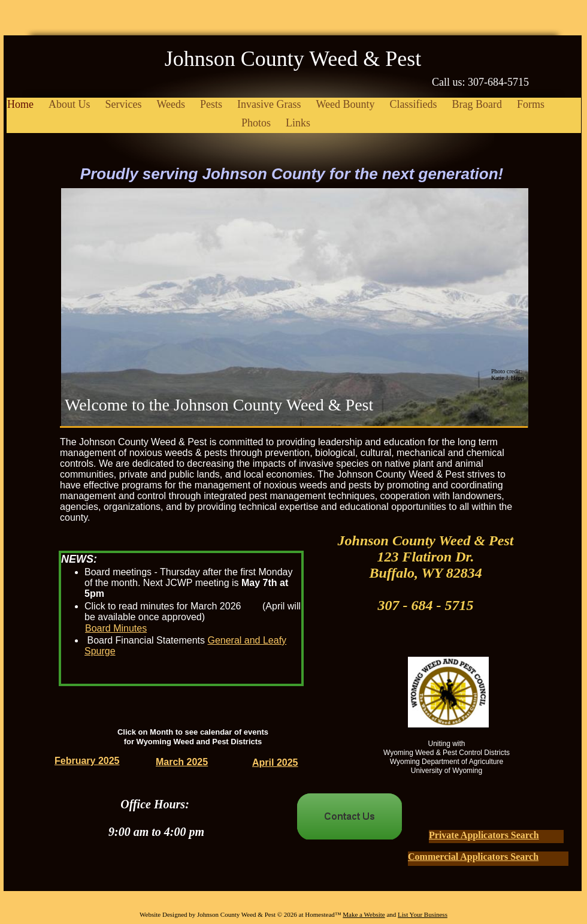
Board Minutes (116, 628)
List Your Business (423, 914)
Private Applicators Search (484, 835)
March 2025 (182, 762)
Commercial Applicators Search (473, 857)
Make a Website (364, 914)
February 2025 (87, 761)
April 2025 (275, 763)
